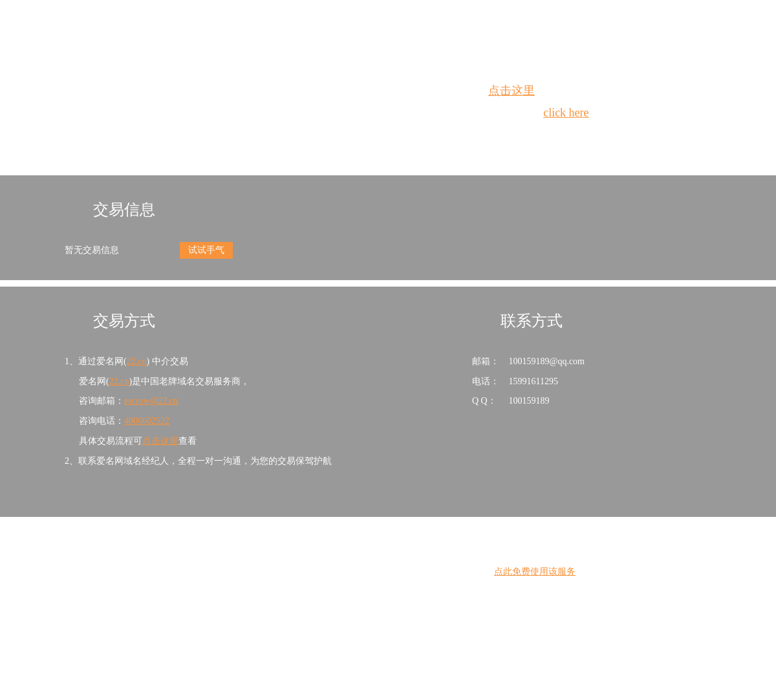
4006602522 (147, 421)
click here (566, 113)
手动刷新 (424, 136)
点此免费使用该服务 (535, 572)
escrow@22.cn (151, 401)
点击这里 (512, 91)
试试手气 (206, 250)
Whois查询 (355, 136)
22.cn (137, 361)
